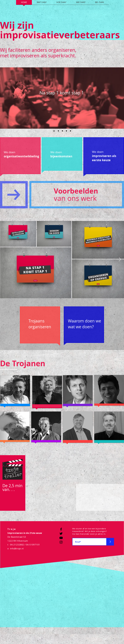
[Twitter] (61, 534)
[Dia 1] (54, 131)
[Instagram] (61, 542)
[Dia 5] (70, 131)
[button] (6, 27)
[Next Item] (120, 260)
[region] (20, 157)
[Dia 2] (58, 131)
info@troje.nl (17, 549)
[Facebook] (61, 529)
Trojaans (36, 321)
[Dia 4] (66, 131)
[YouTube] (61, 538)
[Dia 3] (62, 131)
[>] (110, 542)
